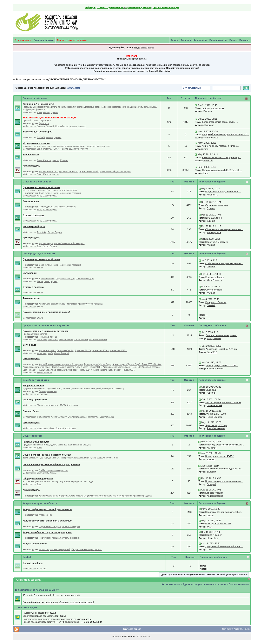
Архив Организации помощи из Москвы (58, 304)
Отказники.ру (23, 40)
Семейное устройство (36, 380)
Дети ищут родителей (35, 400)
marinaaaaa (42, 428)
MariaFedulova (211, 138)
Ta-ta (39, 196)
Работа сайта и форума (36, 442)
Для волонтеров (47, 279)
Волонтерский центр (35, 98)
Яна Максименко (216, 428)
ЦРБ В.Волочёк (213, 218)
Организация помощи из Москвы (41, 187)
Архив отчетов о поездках (90, 304)
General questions (33, 563)
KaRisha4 (212, 448)
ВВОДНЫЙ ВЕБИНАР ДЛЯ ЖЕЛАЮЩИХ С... (226, 135)
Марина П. (212, 195)
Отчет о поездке (214, 290)
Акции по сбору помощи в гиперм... (220, 146)
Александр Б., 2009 (216, 414)
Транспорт (44, 123)
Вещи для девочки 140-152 (219, 456)
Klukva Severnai (61, 353)
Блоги (175, 40)
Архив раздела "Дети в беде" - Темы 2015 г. (114, 370)
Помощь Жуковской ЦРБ (218, 524)
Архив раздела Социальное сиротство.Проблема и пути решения (100, 496)
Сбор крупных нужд (48, 193)
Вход (136, 48)
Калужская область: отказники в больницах (47, 521)
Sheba (40, 268)
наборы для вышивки (213, 108)
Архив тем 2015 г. (118, 351)
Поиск (233, 40)
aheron (46, 112)
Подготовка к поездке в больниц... (223, 192)
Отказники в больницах (37, 182)
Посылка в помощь (48, 337)
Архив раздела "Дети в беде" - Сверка (41, 367)
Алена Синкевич (59, 417)
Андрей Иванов (215, 496)
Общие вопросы (32, 436)
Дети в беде (29, 345)
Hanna (210, 515)
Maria (39, 112)
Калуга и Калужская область (40, 503)
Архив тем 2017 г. (83, 351)
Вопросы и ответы (33, 386)
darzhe (88, 619)
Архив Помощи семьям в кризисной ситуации (61, 364)
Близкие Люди (31, 411)
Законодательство (48, 391)
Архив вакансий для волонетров (115, 172)
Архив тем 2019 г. (47, 351)
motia (50, 353)
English (27, 557)
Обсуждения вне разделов (38, 479)
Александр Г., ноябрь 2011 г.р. (222, 349)
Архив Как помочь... (48, 172)
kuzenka (211, 221)
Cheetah (211, 267)
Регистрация (147, 48)
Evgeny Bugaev (50, 196)
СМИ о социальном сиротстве (53, 470)
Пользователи (218, 40)
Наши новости (31, 155)
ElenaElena (213, 538)
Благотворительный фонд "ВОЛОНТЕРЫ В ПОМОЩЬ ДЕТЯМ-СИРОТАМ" (61, 80)
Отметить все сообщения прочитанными (226, 575)
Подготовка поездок (65, 279)
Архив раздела (31, 166)
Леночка (41, 126)
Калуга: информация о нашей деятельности (48, 509)
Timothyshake (214, 232)
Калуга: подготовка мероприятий (55, 549)
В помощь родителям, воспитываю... (225, 445)
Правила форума (44, 40)
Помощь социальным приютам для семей (46, 312)
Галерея (186, 40)
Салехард (211, 390)
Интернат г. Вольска (216, 302)
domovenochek (51, 405)
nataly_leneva (214, 338)
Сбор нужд (71, 207)
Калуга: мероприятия (35, 544)
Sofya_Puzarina (44, 149)
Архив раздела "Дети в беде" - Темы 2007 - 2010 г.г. (137, 364)
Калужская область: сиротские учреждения (47, 532)
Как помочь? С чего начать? (39, 104)
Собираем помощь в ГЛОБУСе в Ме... (222, 170)
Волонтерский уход (34, 226)
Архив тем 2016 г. (101, 351)
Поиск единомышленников (52, 207)
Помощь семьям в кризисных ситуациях (46, 331)
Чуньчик (55, 112)
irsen (206, 149)
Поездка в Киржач (215, 277)
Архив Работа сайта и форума (53, 496)
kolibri (39, 473)
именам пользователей (82, 602)
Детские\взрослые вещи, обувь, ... (220, 122)
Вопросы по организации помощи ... (224, 481)
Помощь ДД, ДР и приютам (39, 254)
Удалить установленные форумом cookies (182, 575)
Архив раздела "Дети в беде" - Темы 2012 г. (124, 367)
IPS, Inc (147, 637)
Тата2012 (212, 352)
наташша (42, 353)
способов (204, 65)
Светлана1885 (107, 417)
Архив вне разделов (143, 496)
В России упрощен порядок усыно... (224, 469)
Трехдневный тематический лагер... (224, 546)
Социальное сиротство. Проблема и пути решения (51, 464)
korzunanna (42, 394)
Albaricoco (209, 125)
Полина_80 (66, 149)
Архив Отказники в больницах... (69, 243)
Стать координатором (217, 205)
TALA (210, 527)
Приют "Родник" (214, 535)
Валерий (208, 161)
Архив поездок (46, 243)
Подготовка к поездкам (70, 193)
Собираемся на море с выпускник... (224, 263)
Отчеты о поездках (33, 215)
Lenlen (47, 282)
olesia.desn (42, 340)
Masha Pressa (50, 473)
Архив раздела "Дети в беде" (98, 364)
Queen (54, 282)
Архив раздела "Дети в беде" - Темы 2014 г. (71, 370)
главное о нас (46, 515)
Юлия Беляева (215, 417)
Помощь (244, 40)
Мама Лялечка (62, 126)
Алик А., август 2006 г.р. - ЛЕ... (222, 365)
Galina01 (50, 126)
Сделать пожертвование (72, 40)
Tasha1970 (42, 569)
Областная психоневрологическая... (224, 229)
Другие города (31, 201)
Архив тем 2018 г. (65, 351)
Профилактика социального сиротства (46, 326)
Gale (209, 550)
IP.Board (129, 637)
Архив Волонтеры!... (69, 172)
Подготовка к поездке (217, 242)
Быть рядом (30, 273)
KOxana (211, 245)
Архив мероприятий (89, 172)
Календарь (200, 40)
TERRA (56, 149)
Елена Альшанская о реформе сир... (221, 157)
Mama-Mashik (43, 417)
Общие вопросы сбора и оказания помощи (47, 455)
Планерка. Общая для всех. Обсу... (224, 512)
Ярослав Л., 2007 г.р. (216, 425)
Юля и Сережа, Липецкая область (223, 402)
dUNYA (62, 405)
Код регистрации (214, 493)
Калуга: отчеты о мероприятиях (87, 549)
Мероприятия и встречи (36, 143)
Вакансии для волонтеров (37, 132)
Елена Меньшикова (77, 417)
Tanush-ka (41, 232)
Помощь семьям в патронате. (221, 335)
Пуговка (207, 111)
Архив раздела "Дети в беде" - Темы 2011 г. (81, 367)
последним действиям (57, 602)
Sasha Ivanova (81, 340)
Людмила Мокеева (98, 340)
